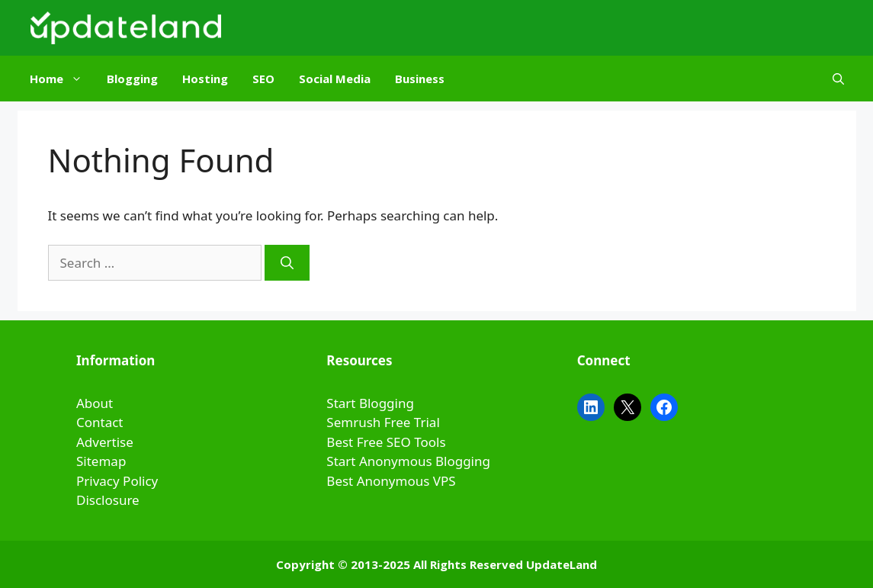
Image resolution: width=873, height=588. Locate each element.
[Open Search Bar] (838, 79)
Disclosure (108, 500)
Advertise (105, 442)
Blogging (132, 79)
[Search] (287, 263)
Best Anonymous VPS (391, 481)
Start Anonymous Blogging (408, 461)
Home (62, 79)
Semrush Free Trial (383, 422)
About (95, 403)
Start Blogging (370, 403)
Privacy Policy (117, 481)
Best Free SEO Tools (386, 442)
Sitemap (101, 461)
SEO (263, 79)
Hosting (205, 79)
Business (420, 79)
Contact (100, 422)
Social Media (335, 79)
